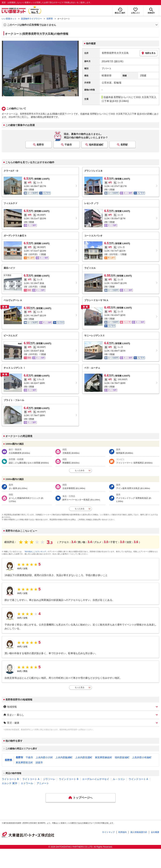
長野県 (50, 19)
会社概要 (155, 832)
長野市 (40, 145)
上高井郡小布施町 (142, 757)
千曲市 (68, 145)
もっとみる (80, 470)
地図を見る (149, 53)
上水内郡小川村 (44, 757)
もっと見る (80, 687)
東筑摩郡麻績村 (103, 757)
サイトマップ (108, 832)
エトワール (27, 783)
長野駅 (124, 145)
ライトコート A (31, 779)
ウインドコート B (69, 779)
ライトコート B (10, 779)
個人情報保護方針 (139, 832)
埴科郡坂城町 (96, 145)
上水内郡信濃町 (84, 757)
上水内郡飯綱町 (64, 757)
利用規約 (123, 832)
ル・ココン (119, 779)
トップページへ (83, 798)
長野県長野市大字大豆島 (115, 53)
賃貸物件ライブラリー (31, 19)
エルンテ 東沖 (9, 783)
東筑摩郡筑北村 (24, 762)
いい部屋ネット (9, 19)
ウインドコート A (138, 779)
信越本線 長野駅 (112, 97)
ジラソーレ (49, 779)
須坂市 (39, 762)
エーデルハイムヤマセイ (96, 779)
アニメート (43, 783)
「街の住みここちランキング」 (35, 551)
